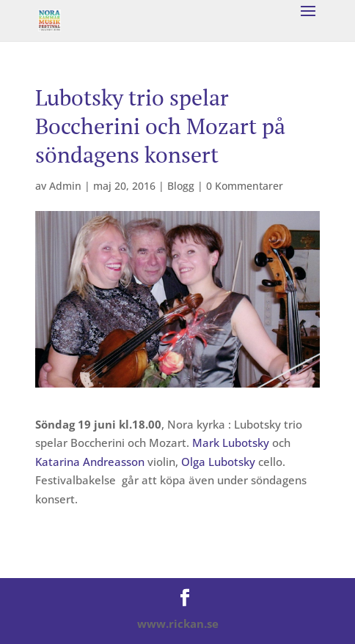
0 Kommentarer (245, 186)
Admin (65, 186)
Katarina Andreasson (90, 462)
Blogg (181, 186)
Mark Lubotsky (231, 443)
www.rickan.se (178, 623)
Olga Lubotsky (218, 462)
